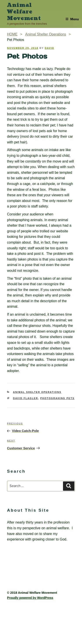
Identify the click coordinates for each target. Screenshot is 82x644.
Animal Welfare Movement (24, 12)
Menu (72, 19)
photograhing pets (57, 398)
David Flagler (26, 398)
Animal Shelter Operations (37, 392)
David (50, 48)
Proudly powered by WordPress (30, 598)
